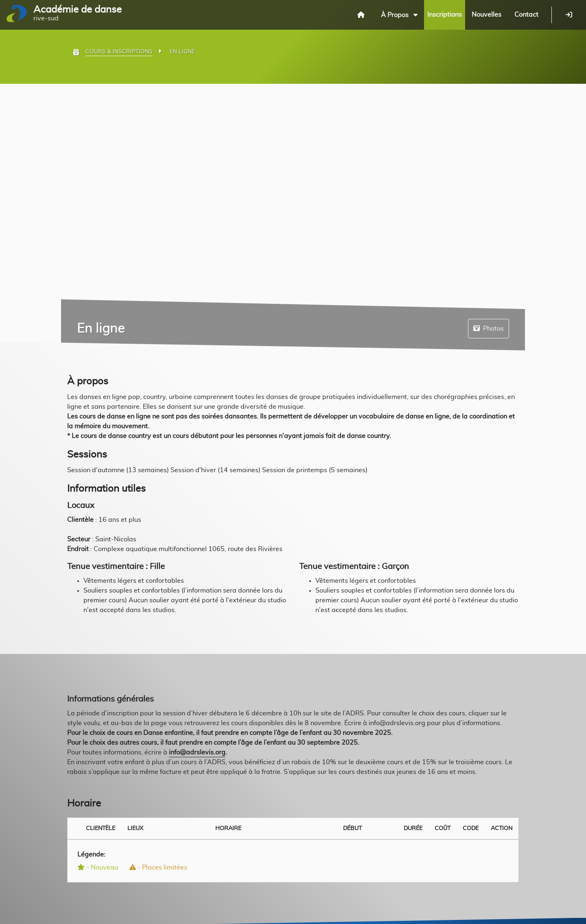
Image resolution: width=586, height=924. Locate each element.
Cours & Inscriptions (119, 51)
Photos (489, 328)
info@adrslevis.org (197, 752)
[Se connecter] (569, 15)
